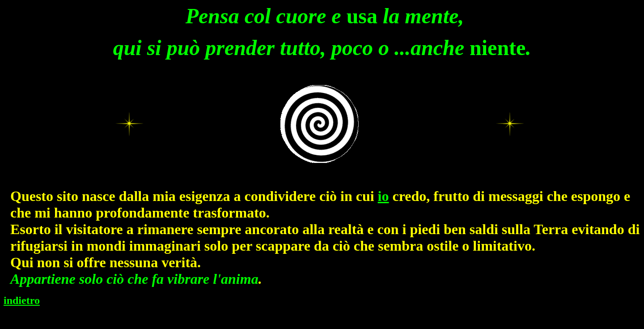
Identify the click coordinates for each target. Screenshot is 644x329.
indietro (22, 300)
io (383, 196)
